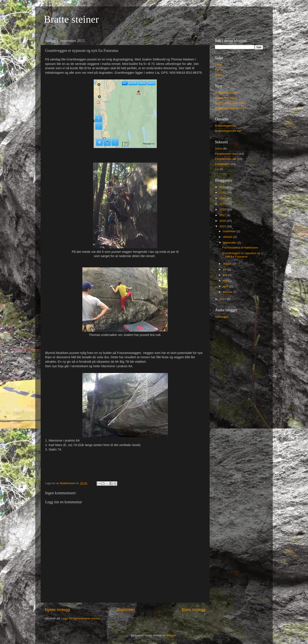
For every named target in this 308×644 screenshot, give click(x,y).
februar (228, 292)
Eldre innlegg (194, 610)
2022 (223, 187)
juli (225, 269)
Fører (218, 65)
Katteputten (222, 164)
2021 (223, 192)
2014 (223, 299)
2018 (223, 209)
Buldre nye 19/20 (226, 93)
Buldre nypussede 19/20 (231, 103)
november (230, 231)
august (228, 264)
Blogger (171, 635)
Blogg (219, 75)
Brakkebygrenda (225, 126)
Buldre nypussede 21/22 (231, 108)
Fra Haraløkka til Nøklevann (240, 248)
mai (226, 281)
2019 (223, 204)
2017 (223, 215)
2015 (223, 226)
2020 (223, 198)
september (230, 243)
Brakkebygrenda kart (228, 131)
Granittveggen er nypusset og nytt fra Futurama (241, 255)
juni (226, 275)
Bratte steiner (71, 19)
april (226, 286)
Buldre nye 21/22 (226, 98)
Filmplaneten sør (226, 159)
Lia (217, 169)
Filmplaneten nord (227, 154)
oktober (228, 237)
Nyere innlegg (57, 610)
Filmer (219, 70)
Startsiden (126, 610)
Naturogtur (222, 317)
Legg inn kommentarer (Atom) (81, 618)
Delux (219, 149)
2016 (223, 221)
